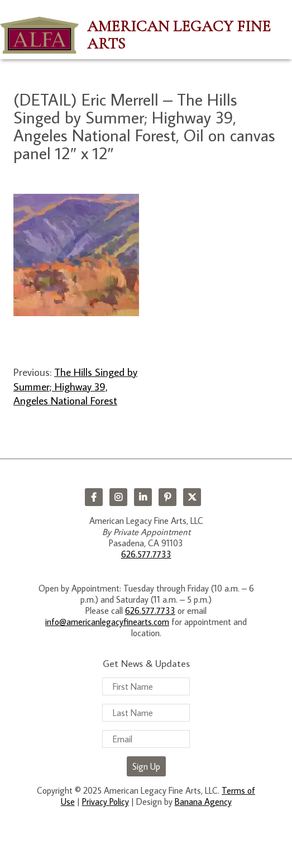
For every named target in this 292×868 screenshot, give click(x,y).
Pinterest (167, 497)
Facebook (94, 497)
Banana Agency (203, 802)
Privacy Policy (106, 802)
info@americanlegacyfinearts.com (107, 622)
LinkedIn (143, 497)
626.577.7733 (146, 554)
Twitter (192, 497)
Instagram (118, 497)
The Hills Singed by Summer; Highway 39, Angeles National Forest (75, 386)
